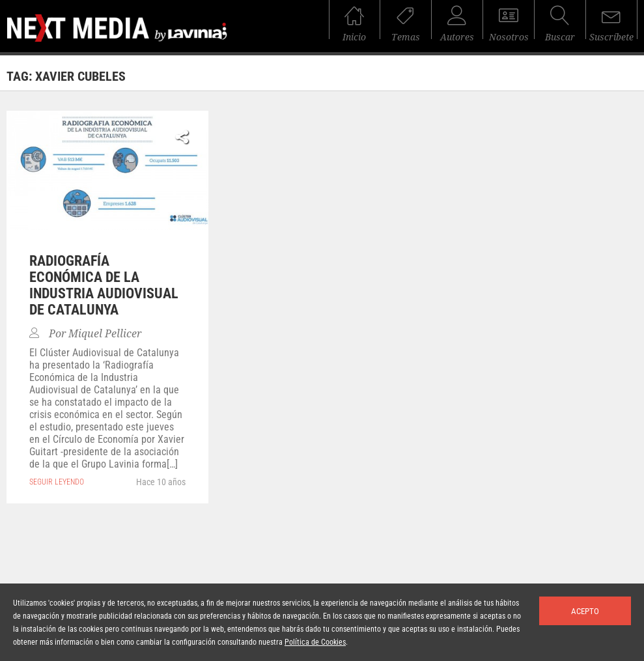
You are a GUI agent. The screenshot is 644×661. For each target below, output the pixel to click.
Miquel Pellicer (105, 334)
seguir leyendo (57, 482)
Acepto (585, 611)
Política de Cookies (315, 642)
